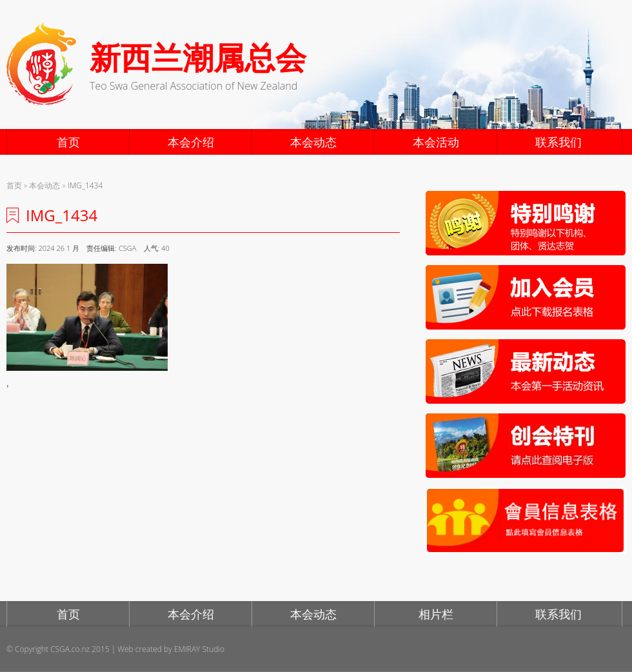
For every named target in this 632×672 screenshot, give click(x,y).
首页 (68, 142)
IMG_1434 (85, 185)
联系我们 (558, 142)
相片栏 (436, 614)
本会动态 (313, 142)
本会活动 (436, 142)
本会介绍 (191, 142)
